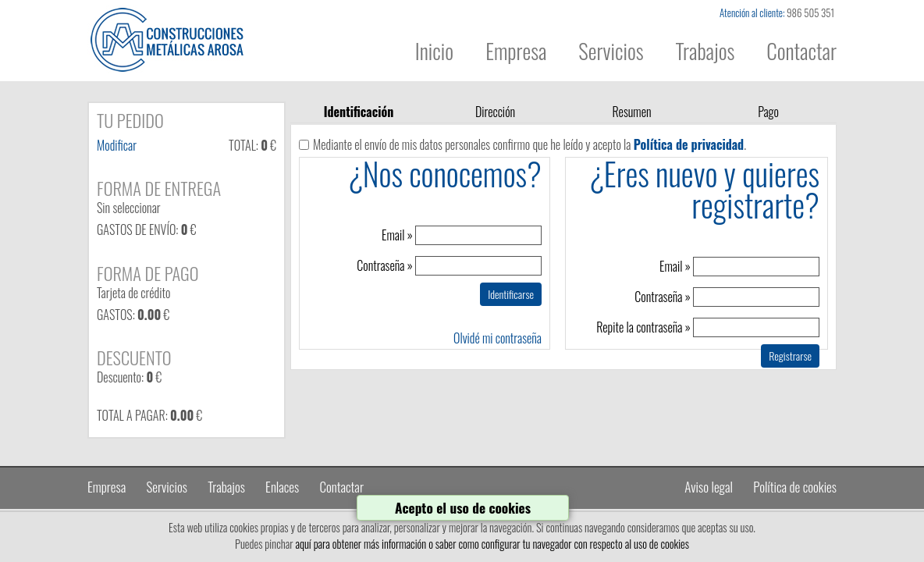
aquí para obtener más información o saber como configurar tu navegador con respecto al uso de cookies (492, 544)
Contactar (801, 51)
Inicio (434, 51)
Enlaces (282, 487)
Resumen (631, 112)
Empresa (516, 51)
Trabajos (705, 51)
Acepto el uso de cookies (463, 507)
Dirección (495, 112)
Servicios (611, 51)
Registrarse (790, 356)
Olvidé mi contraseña (498, 338)
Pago (768, 112)
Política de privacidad (689, 144)
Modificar (117, 145)
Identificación (359, 112)
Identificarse (511, 294)
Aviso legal (709, 487)
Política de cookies (795, 487)
